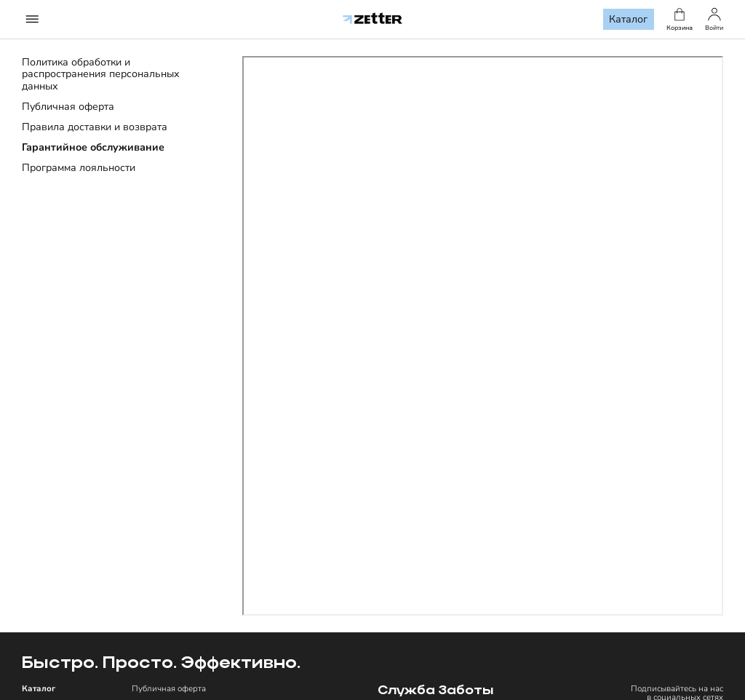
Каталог (628, 19)
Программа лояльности (79, 168)
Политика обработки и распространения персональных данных (101, 74)
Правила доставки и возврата (95, 127)
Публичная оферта (68, 107)
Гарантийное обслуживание (93, 147)
